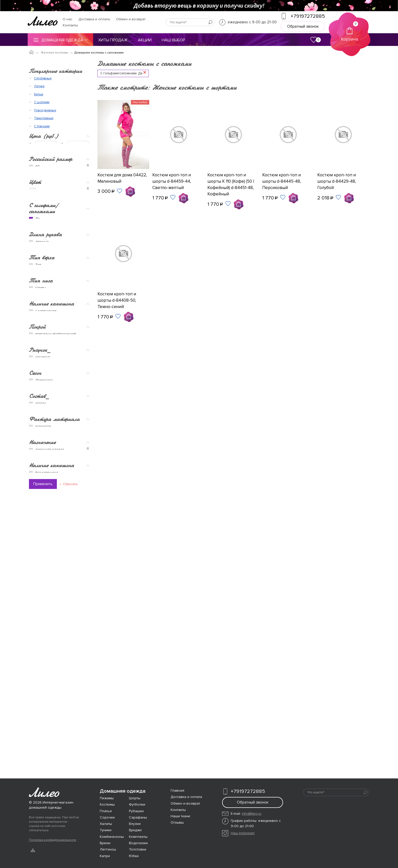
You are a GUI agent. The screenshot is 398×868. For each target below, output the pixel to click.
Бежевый (40, 191)
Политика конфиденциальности (53, 840)
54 (37, 148)
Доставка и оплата (94, 19)
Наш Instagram (243, 833)
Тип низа (41, 360)
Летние (39, 724)
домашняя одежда (50, 600)
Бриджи (41, 373)
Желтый (39, 208)
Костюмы (107, 804)
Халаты (106, 824)
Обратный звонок (303, 26)
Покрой (37, 425)
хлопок (41, 541)
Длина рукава (45, 278)
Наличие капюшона (52, 398)
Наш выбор (173, 40)
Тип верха (42, 310)
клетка (40, 470)
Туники (106, 830)
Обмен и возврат (131, 19)
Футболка (43, 329)
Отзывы (177, 822)
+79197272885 (244, 792)
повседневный (47, 617)
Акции (145, 40)
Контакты (70, 25)
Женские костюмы (55, 53)
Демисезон (44, 508)
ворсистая (43, 568)
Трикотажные (44, 756)
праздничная (45, 639)
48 (37, 131)
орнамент (43, 465)
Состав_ (39, 533)
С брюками (42, 764)
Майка (40, 324)
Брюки (40, 379)
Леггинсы (108, 849)
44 (37, 120)
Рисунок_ (40, 457)
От (31, 74)
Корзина (350, 32)
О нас (68, 19)
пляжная (42, 606)
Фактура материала (54, 560)
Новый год (44, 628)
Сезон (35, 501)
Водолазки (138, 843)
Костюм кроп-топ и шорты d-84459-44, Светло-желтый (172, 181)
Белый (38, 182)
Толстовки (138, 849)
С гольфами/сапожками (44, 248)
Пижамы (107, 798)
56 (37, 153)
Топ (38, 318)
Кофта (40, 341)
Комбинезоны (112, 837)
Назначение (42, 593)
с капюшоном (46, 405)
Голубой (40, 200)
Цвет (35, 173)
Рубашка (42, 335)
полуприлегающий (49, 438)
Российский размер (51, 101)
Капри (105, 856)
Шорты (41, 367)
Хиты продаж (113, 40)
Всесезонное (46, 514)
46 (37, 125)
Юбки (134, 856)
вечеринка (44, 634)
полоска (42, 476)
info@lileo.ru (252, 814)
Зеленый (40, 217)
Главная (177, 790)
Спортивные (43, 716)
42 (37, 114)
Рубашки (136, 811)
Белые (39, 732)
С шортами (42, 740)
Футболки (137, 804)
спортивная (44, 611)
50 (37, 137)
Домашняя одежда (60, 40)
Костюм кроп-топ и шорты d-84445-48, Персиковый (282, 181)
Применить (43, 692)
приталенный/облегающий (56, 432)
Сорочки (107, 817)
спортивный (44, 623)
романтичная (45, 645)
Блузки (135, 824)
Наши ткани (180, 816)
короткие (43, 291)
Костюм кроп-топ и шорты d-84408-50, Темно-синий (117, 300)
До (63, 74)
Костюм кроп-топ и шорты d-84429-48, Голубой (337, 181)
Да (37, 259)
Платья (106, 811)
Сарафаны (138, 817)
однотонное (45, 482)
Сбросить (70, 692)
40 (37, 109)
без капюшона (47, 672)
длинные (42, 286)
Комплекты (138, 837)
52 (37, 142)
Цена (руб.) (44, 66)
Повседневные (45, 748)
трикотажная (45, 573)
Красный (40, 225)
